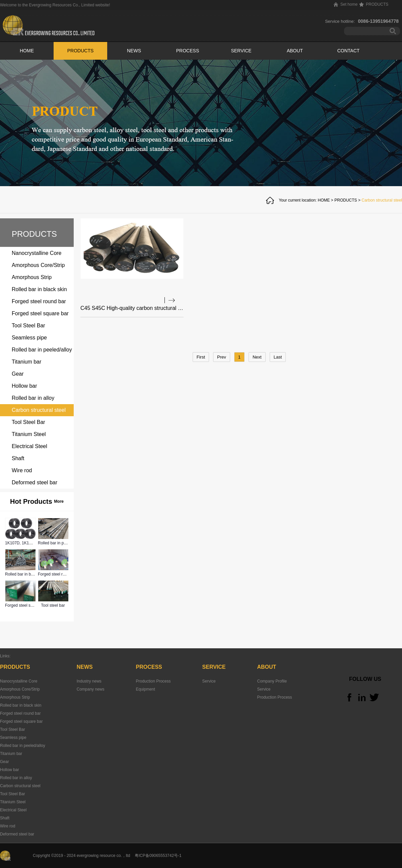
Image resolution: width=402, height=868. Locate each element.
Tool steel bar (53, 605)
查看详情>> (170, 300)
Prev (222, 357)
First (201, 357)
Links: (5, 656)
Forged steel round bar (58, 574)
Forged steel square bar (26, 605)
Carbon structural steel (382, 200)
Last (278, 357)
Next (257, 357)
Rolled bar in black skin (26, 574)
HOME (27, 51)
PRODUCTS (346, 200)
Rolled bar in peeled (56, 543)
